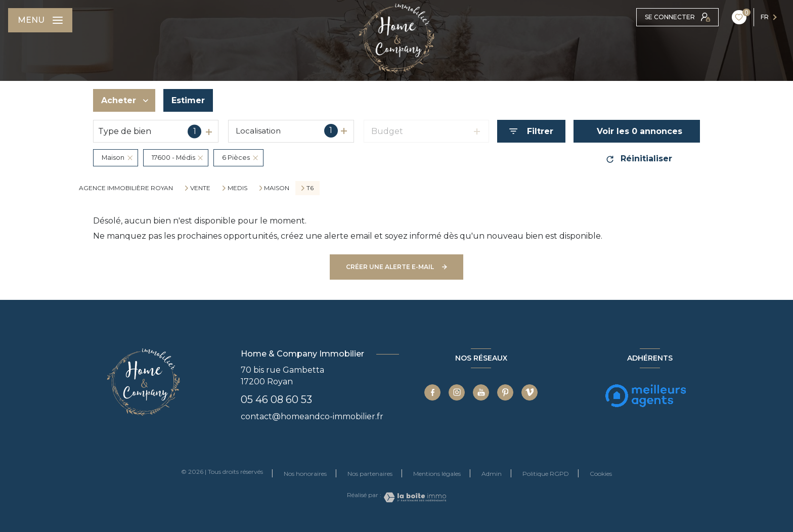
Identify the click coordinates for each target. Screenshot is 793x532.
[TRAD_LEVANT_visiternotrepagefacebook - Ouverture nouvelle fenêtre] (432, 392)
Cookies (601, 474)
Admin (492, 474)
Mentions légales (437, 474)
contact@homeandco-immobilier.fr (312, 416)
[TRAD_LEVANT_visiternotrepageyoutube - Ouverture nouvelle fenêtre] (481, 392)
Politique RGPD (546, 474)
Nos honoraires (305, 474)
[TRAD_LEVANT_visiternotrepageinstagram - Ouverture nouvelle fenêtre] (457, 392)
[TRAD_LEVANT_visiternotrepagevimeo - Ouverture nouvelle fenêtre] (530, 392)
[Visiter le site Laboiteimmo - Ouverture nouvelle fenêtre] (414, 497)
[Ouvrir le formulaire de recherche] (531, 131)
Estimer (188, 100)
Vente (200, 188)
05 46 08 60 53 (276, 400)
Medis (237, 188)
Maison (277, 188)
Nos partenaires (370, 474)
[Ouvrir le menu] (40, 20)
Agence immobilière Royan (126, 188)
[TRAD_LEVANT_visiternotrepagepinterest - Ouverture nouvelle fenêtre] (505, 392)
